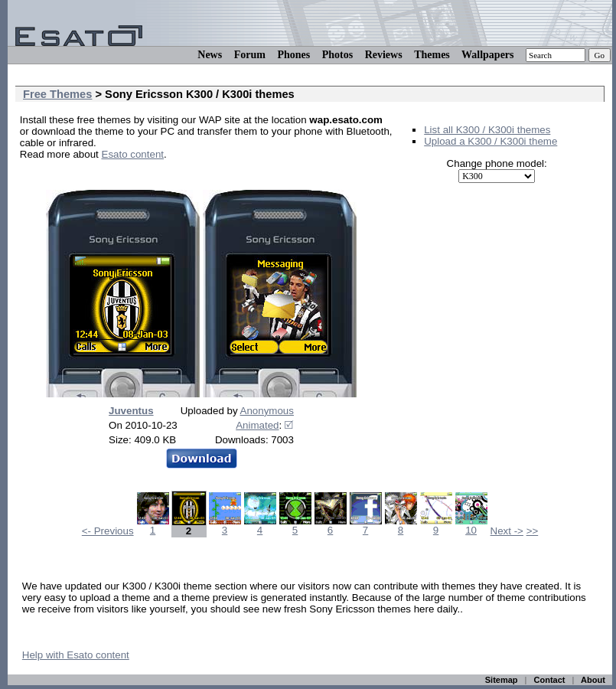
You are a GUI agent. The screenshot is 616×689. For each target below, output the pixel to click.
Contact (550, 680)
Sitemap (502, 680)
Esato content (133, 154)
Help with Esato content (76, 655)
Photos (337, 55)
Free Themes (57, 94)
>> (533, 531)
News (210, 55)
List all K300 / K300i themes (487, 130)
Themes (432, 55)
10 (471, 526)
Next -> (507, 531)
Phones (293, 55)
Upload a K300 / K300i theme (491, 141)
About (593, 680)
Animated (257, 425)
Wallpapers (487, 55)
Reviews (384, 55)
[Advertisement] (199, 177)
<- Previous (108, 531)
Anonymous (267, 411)
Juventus (131, 411)
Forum (250, 55)
